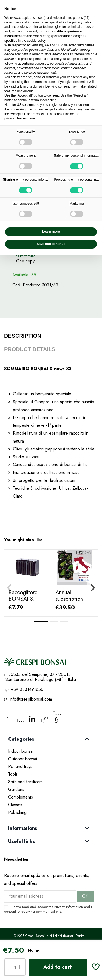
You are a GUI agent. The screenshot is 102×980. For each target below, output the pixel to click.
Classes (15, 805)
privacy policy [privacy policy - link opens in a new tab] (82, 22)
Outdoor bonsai (23, 759)
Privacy (60, 907)
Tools (13, 774)
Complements (21, 797)
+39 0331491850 (27, 689)
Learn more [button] (51, 232)
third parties (86, 45)
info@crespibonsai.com (31, 699)
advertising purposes (33, 64)
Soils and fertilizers (25, 782)
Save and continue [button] (51, 244)
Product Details (30, 349)
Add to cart (58, 967)
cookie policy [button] (36, 41)
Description (23, 336)
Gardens (16, 789)
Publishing (17, 812)
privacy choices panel (20, 118)
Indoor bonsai (21, 751)
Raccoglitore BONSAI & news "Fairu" (23, 599)
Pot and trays (20, 767)
